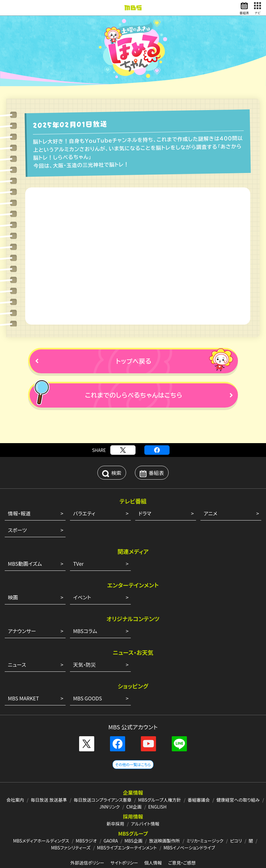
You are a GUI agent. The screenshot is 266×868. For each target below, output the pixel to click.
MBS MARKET (23, 673)
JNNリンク (110, 782)
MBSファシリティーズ (71, 822)
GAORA (111, 815)
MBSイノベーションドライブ (189, 822)
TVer (78, 538)
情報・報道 (19, 488)
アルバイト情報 (145, 798)
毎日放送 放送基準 (49, 775)
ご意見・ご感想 (182, 837)
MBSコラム (85, 606)
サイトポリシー (124, 837)
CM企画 (134, 782)
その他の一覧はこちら (133, 739)
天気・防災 (84, 639)
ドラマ (145, 488)
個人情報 (153, 837)
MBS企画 (133, 815)
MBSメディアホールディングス (41, 815)
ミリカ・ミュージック (205, 815)
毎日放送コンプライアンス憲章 (102, 775)
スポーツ (17, 505)
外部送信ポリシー (87, 837)
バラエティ (84, 488)
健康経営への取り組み (238, 775)
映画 (13, 572)
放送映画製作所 (165, 815)
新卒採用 (115, 798)
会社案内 (15, 775)
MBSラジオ (86, 815)
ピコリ (236, 815)
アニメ (210, 488)
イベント (82, 572)
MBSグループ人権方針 (159, 775)
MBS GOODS (88, 673)
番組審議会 (199, 775)
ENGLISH (157, 782)
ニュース (17, 639)
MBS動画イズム (25, 538)
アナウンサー (22, 606)
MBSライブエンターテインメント (127, 822)
